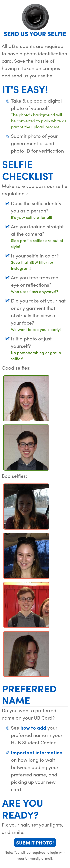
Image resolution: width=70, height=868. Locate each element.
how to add (33, 727)
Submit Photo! (35, 842)
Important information (37, 752)
